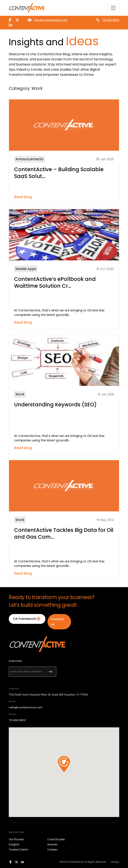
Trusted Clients (19, 850)
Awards (52, 844)
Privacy (115, 862)
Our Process (16, 839)
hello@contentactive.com (51, 20)
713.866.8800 (111, 20)
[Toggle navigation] (113, 8)
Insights (14, 844)
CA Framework (27, 619)
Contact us (57, 622)
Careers (52, 850)
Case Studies (56, 839)
